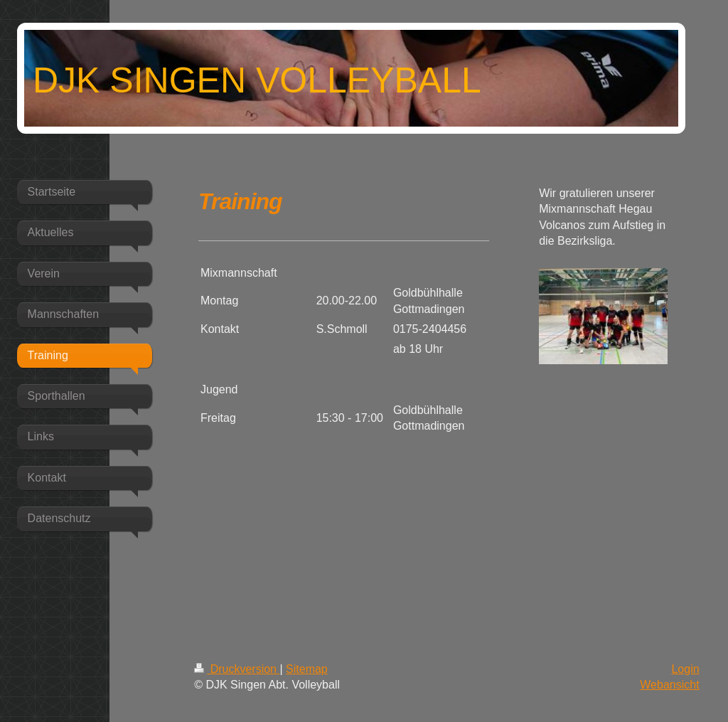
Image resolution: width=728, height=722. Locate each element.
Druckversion (237, 669)
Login (685, 669)
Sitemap (307, 669)
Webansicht (669, 685)
